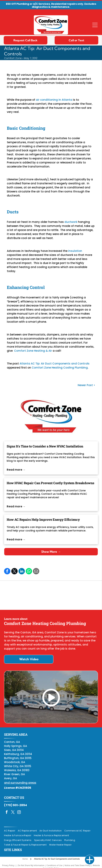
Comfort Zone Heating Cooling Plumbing (60, 368)
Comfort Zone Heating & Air (33, 351)
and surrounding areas (20, 783)
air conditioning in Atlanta (54, 100)
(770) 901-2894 (16, 805)
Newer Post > (86, 385)
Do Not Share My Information (31, 865)
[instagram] (19, 813)
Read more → (16, 470)
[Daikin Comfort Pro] (51, 595)
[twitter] (13, 813)
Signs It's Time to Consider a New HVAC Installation (45, 446)
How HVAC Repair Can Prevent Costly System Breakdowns (50, 483)
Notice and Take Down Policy (78, 865)
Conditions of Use (55, 865)
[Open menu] (95, 25)
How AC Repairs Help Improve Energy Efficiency (43, 519)
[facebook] (7, 813)
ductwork (71, 222)
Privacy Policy (8, 865)
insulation (75, 251)
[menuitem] (11, 831)
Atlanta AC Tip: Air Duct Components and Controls (55, 364)
